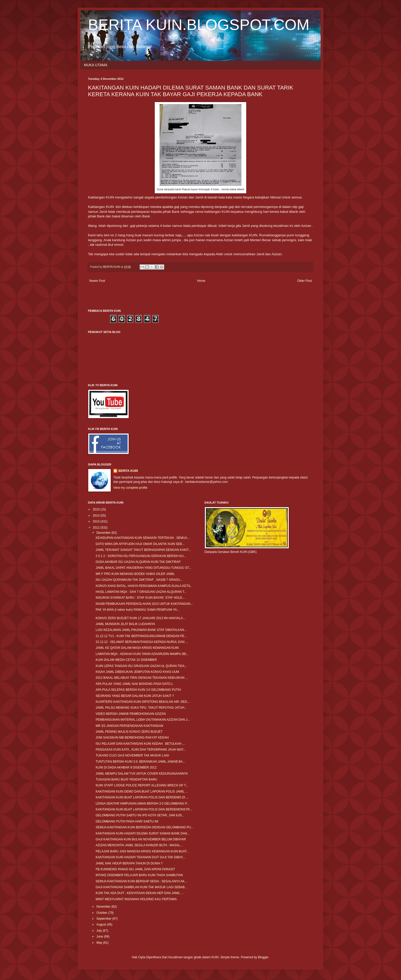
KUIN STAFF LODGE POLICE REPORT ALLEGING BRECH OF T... (142, 785)
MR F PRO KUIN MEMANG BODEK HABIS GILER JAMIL (135, 574)
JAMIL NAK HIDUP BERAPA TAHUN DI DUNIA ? (129, 863)
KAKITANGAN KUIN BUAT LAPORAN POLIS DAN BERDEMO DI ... (142, 797)
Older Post (304, 281)
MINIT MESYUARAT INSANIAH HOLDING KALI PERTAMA (136, 899)
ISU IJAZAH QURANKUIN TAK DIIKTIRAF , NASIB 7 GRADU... (139, 580)
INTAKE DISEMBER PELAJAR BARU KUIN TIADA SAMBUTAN (139, 875)
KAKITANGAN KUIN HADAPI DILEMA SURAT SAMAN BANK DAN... (143, 833)
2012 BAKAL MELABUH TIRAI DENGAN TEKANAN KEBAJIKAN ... (142, 678)
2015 (97, 509)
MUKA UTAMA (96, 65)
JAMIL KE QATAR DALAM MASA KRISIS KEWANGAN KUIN (137, 648)
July (100, 931)
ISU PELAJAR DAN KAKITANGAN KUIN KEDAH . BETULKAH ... (140, 744)
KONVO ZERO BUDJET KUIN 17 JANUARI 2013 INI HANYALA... (140, 618)
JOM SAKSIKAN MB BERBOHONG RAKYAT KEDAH (132, 738)
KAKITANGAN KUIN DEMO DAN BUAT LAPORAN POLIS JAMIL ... (142, 792)
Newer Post (97, 281)
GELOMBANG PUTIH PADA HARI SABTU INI (127, 821)
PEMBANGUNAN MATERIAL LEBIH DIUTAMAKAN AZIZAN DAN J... (143, 720)
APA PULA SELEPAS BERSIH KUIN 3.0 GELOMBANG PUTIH (138, 690)
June (100, 937)
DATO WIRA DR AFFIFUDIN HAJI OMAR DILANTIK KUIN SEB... (140, 544)
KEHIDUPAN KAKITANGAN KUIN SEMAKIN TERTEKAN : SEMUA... (143, 538)
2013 (97, 521)
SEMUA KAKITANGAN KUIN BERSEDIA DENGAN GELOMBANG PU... (145, 827)
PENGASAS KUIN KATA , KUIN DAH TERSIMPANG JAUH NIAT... (141, 750)
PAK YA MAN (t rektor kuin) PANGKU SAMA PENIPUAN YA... (137, 610)
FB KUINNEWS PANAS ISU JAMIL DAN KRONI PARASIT (135, 869)
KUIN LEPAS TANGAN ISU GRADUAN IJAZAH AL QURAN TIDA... (141, 666)
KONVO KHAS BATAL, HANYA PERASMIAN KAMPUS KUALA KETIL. (144, 586)
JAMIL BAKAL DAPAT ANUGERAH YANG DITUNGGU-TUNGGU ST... (143, 568)
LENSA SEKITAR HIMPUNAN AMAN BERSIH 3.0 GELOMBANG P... (142, 804)
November (104, 907)
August (102, 925)
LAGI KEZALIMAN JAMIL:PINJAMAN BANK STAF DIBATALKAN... (141, 630)
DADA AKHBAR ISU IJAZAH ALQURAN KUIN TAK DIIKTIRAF (138, 562)
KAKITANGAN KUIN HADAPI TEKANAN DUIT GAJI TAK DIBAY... (140, 857)
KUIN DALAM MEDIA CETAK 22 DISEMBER (126, 660)
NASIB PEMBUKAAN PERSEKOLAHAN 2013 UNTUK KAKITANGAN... (144, 604)
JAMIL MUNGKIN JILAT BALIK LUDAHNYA (125, 624)
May (100, 943)
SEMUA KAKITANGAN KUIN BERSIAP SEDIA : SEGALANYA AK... (141, 881)
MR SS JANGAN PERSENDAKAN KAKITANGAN (129, 726)
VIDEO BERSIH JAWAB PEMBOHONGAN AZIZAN (131, 714)
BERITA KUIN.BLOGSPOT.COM (199, 25)
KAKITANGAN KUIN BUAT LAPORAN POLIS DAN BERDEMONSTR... (144, 809)
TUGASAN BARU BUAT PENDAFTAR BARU (126, 779)
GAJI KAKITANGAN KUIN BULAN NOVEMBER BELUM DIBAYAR (141, 839)
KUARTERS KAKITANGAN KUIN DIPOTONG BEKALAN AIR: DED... (143, 702)
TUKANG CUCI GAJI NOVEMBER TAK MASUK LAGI (132, 755)
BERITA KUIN (128, 471)
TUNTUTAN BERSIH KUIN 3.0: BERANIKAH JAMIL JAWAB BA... (140, 762)
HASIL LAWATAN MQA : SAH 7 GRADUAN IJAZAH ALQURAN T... (141, 592)
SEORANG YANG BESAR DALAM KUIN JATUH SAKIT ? (135, 696)
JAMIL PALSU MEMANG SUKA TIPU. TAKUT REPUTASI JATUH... (141, 708)
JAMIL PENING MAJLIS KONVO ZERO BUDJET (129, 732)
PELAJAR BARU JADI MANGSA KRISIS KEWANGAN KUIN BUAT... (142, 851)
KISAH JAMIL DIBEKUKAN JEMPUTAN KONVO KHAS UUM (137, 672)
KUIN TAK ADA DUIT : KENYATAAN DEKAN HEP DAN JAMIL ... (140, 893)
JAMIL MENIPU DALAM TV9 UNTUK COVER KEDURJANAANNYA (142, 774)
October (102, 913)
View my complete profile (130, 488)
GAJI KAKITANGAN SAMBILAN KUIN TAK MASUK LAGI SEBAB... (141, 887)
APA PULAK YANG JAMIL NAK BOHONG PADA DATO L (134, 684)
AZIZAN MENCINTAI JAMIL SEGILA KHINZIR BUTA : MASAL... (139, 845)
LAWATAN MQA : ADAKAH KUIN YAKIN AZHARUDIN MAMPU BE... (142, 654)
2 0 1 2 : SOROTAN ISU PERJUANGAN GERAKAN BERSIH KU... (141, 556)
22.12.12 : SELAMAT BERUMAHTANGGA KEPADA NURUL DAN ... (142, 642)
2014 (97, 516)
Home (201, 281)
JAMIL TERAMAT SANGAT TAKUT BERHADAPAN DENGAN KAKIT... (143, 550)
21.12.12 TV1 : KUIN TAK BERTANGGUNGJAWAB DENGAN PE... (141, 636)
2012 (97, 528)
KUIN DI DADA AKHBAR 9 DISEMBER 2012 (126, 767)
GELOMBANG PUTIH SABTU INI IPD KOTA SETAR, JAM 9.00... (140, 815)
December (104, 533)
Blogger (263, 957)
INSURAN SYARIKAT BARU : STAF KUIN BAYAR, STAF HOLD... (140, 598)
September (104, 919)
